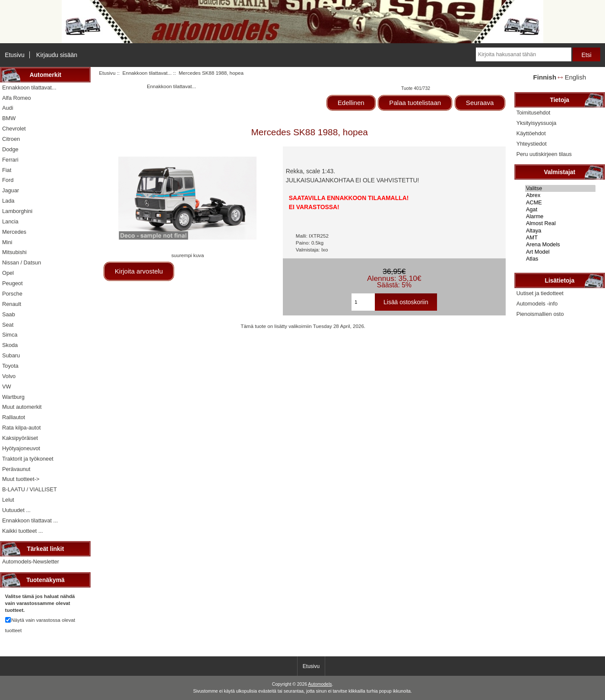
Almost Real (560, 223)
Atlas (560, 259)
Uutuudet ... (16, 510)
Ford (8, 180)
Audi (8, 108)
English (575, 77)
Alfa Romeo (17, 98)
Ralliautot (14, 417)
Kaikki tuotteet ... (22, 531)
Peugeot (13, 283)
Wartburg (13, 397)
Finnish (545, 77)
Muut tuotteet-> (21, 479)
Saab (9, 314)
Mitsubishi (14, 252)
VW (7, 387)
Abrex (560, 195)
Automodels (320, 684)
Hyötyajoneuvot (21, 448)
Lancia (10, 221)
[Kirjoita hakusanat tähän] (524, 54)
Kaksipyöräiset (20, 438)
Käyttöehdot (531, 133)
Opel (8, 273)
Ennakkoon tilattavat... (147, 73)
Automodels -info (537, 304)
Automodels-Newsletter (31, 562)
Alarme (560, 216)
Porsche (12, 294)
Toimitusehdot (534, 113)
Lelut (8, 500)
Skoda (10, 345)
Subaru (11, 355)
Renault (12, 304)
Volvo (9, 376)
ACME (560, 203)
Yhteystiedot (532, 144)
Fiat (7, 170)
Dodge (10, 149)
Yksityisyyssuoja (537, 123)
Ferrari (10, 160)
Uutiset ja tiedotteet (540, 293)
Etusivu (15, 55)
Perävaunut (16, 469)
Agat (560, 210)
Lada (8, 201)
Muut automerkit (22, 407)
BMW (9, 118)
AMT (560, 238)
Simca (10, 335)
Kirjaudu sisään (57, 55)
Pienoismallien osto (540, 314)
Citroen (11, 139)
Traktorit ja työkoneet (28, 459)
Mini (7, 242)
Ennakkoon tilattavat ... (30, 520)
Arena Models (560, 245)
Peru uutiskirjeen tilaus (544, 154)
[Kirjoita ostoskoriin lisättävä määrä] (363, 302)
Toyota (10, 366)
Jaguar (11, 190)
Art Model (560, 252)
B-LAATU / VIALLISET (30, 489)
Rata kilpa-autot (21, 428)
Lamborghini (17, 211)
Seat (8, 325)
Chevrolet (14, 129)
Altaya (560, 231)
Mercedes (14, 232)
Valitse (560, 188)
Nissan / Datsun (22, 262)
